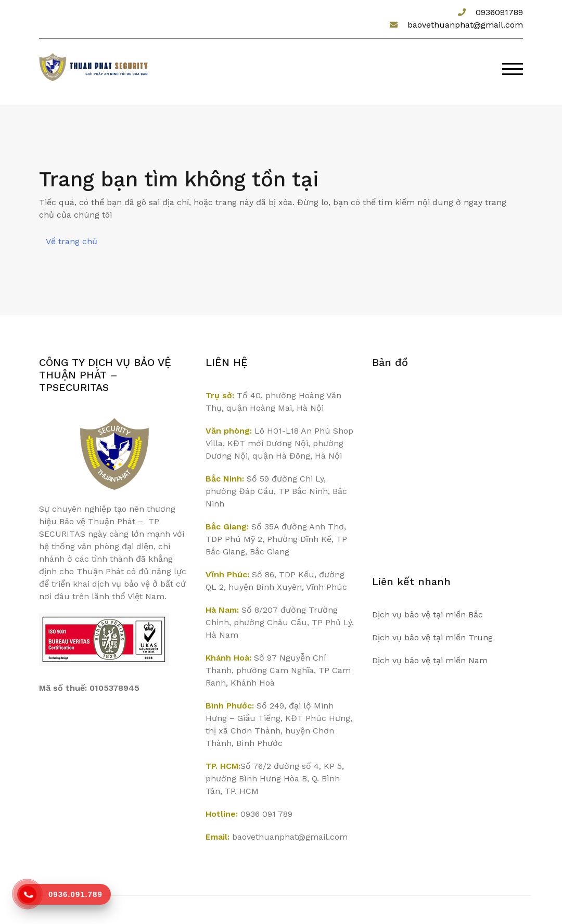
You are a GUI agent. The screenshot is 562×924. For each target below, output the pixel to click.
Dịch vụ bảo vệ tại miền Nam (430, 660)
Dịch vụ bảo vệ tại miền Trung (432, 637)
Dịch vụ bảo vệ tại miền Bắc (427, 615)
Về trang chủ (72, 241)
